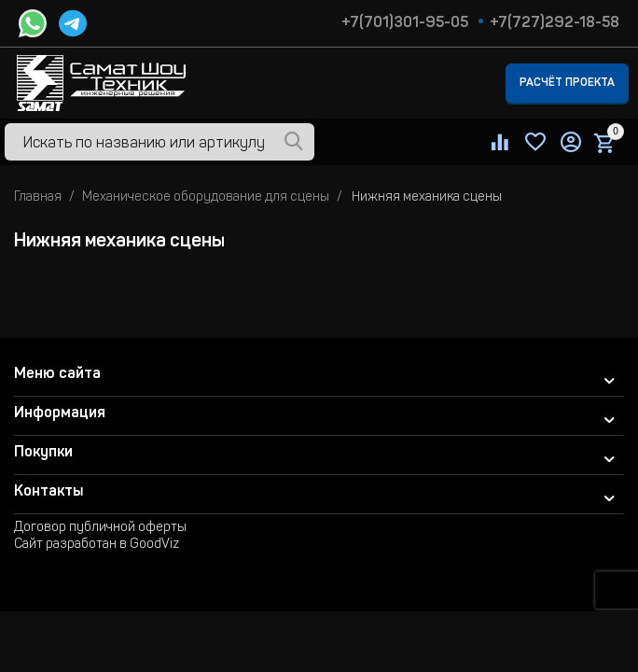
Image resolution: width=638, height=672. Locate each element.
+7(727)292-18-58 (555, 23)
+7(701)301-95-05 (405, 23)
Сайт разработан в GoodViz (97, 545)
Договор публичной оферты (100, 528)
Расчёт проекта (567, 83)
